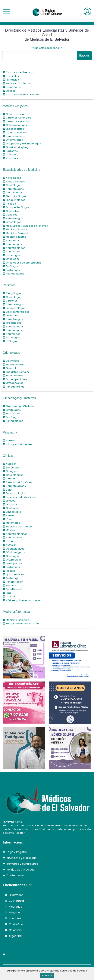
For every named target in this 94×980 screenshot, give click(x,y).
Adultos (9, 441)
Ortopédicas (12, 560)
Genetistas (11, 211)
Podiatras (10, 151)
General (9, 368)
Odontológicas (14, 549)
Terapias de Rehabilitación (21, 624)
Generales (11, 315)
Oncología (11, 556)
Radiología (11, 578)
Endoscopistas (13, 129)
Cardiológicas (13, 475)
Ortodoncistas (13, 383)
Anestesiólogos (14, 182)
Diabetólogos (13, 193)
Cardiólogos (12, 185)
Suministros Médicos (17, 83)
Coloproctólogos (15, 125)
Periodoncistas (14, 387)
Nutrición (10, 545)
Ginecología (12, 512)
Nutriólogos (11, 255)
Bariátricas (11, 468)
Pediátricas (11, 567)
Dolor (8, 490)
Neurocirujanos (14, 136)
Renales (9, 586)
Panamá (14, 913)
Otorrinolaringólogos (17, 147)
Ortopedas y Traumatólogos (22, 144)
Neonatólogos (13, 327)
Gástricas (10, 504)
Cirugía (9, 479)
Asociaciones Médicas (18, 72)
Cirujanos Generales (17, 118)
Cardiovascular (14, 114)
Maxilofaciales (13, 376)
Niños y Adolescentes (17, 444)
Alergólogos (12, 178)
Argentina (15, 936)
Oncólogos (11, 259)
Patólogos (11, 266)
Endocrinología (14, 493)
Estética (9, 501)
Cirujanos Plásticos (16, 121)
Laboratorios (12, 87)
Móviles (9, 530)
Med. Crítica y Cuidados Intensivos (25, 226)
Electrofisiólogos (14, 196)
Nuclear (9, 541)
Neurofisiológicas (15, 534)
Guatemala (16, 901)
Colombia (15, 930)
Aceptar (47, 975)
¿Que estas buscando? (47, 48)
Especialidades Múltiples (19, 497)
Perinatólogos (13, 421)
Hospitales (11, 76)
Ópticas (9, 91)
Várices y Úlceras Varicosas (21, 600)
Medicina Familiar (15, 229)
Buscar (84, 55)
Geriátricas (11, 508)
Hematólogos (13, 218)
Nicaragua (16, 907)
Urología (10, 597)
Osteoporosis (13, 563)
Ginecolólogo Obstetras (19, 406)
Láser (8, 519)
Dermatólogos (13, 189)
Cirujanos (10, 301)
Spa (7, 593)
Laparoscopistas (15, 132)
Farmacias (11, 80)
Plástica (9, 571)
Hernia (8, 515)
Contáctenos (15, 875)
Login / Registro (17, 852)
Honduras (15, 918)
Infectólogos (12, 222)
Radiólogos (11, 270)
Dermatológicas (14, 486)
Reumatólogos (13, 274)
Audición (10, 464)
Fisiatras (9, 204)
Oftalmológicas (14, 552)
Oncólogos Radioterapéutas (22, 263)
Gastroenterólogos (16, 207)
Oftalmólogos (13, 140)
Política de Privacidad (21, 870)
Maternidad (11, 523)
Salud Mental (12, 589)
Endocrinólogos (14, 200)
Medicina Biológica (16, 620)
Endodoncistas (13, 365)
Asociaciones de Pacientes (21, 94)
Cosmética (11, 361)
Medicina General (15, 233)
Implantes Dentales (16, 372)
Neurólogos (12, 252)
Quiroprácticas (14, 574)
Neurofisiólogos (14, 248)
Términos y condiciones (22, 864)
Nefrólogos (11, 241)
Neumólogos (12, 244)
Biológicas (11, 471)
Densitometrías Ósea (17, 482)
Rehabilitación (13, 582)
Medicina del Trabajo (17, 527)
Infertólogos (12, 410)
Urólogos (10, 155)
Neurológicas (13, 538)
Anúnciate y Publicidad (22, 858)
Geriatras (10, 215)
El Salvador (16, 895)
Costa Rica (16, 924)
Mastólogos (12, 414)
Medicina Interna (15, 237)
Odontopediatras (15, 379)
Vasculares (11, 158)
